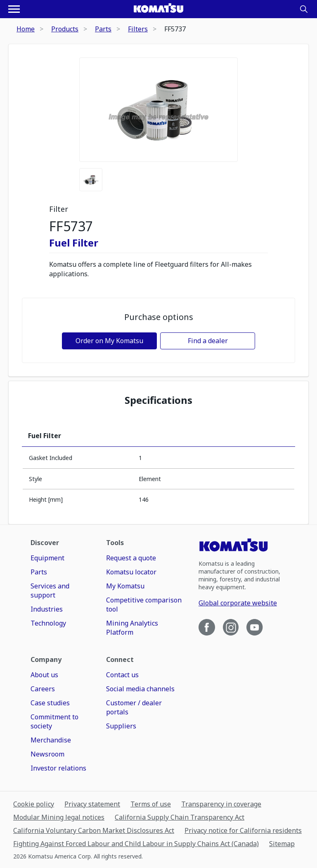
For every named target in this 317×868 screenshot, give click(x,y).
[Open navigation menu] (14, 9)
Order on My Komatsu (109, 341)
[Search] (304, 9)
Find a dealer (208, 341)
